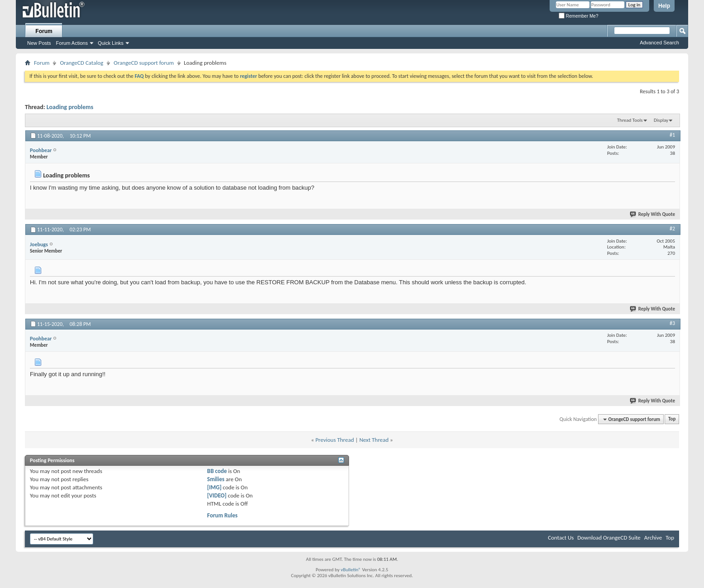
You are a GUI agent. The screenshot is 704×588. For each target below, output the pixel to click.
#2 (672, 229)
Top (672, 419)
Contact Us (561, 538)
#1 (672, 135)
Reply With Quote (653, 214)
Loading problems (70, 107)
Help (664, 6)
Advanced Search (659, 43)
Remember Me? (578, 16)
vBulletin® (351, 570)
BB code (217, 471)
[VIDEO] (217, 495)
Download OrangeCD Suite (609, 538)
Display (661, 120)
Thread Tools (630, 120)
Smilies (216, 479)
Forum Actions (72, 43)
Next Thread (374, 440)
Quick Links (111, 43)
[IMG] (215, 487)
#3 (672, 323)
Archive (653, 538)
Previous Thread (335, 440)
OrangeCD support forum (144, 63)
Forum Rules (223, 515)
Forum (44, 31)
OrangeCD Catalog (81, 63)
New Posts (39, 43)
